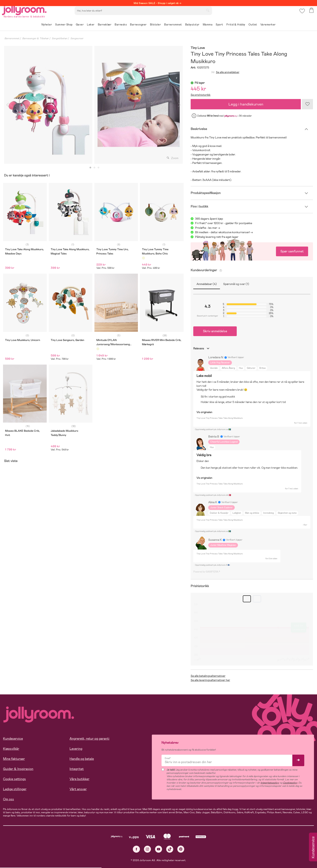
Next (179, 105)
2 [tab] (94, 168)
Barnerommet (12, 38)
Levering (76, 749)
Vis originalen (204, 412)
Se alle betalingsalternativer (208, 676)
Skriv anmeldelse (215, 331)
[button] (301, 15)
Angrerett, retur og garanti (89, 739)
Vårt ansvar (78, 789)
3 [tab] (98, 168)
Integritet (77, 769)
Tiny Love (198, 48)
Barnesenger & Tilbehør (35, 38)
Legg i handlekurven (246, 104)
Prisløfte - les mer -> (208, 228)
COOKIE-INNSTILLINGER (78, 854)
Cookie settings (14, 779)
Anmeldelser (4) (207, 284)
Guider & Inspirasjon (18, 769)
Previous (7, 105)
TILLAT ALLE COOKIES (31, 854)
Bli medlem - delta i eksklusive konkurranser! (222, 232)
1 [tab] (90, 168)
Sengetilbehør (60, 38)
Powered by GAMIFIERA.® (207, 572)
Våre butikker (79, 779)
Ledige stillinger (15, 789)
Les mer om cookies (22, 842)
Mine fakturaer (14, 759)
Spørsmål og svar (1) (236, 284)
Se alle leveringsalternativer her (210, 680)
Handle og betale (82, 759)
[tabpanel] (48, 105)
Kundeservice (13, 739)
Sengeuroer (77, 38)
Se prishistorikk (201, 95)
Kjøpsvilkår (11, 749)
